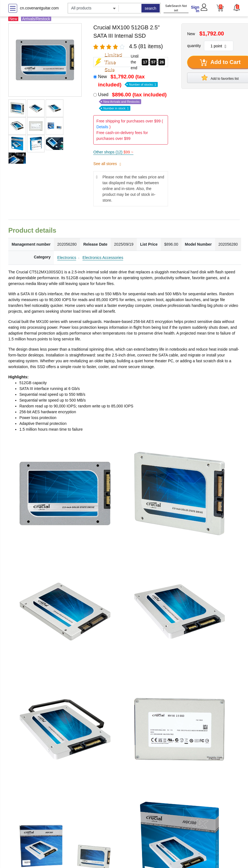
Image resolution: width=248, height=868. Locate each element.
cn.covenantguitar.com (39, 8)
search (151, 8)
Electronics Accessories (103, 258)
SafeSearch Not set (176, 8)
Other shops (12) (113, 152)
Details (102, 127)
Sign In (195, 9)
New (128, 81)
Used (133, 101)
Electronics (67, 258)
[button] (236, 7)
